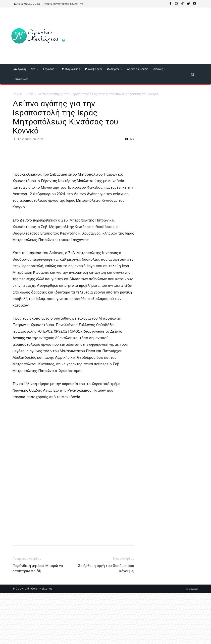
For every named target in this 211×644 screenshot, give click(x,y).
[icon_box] (64, 4)
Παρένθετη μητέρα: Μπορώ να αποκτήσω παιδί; (38, 620)
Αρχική (18, 94)
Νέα (30, 94)
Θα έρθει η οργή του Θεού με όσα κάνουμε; (106, 620)
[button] (193, 74)
